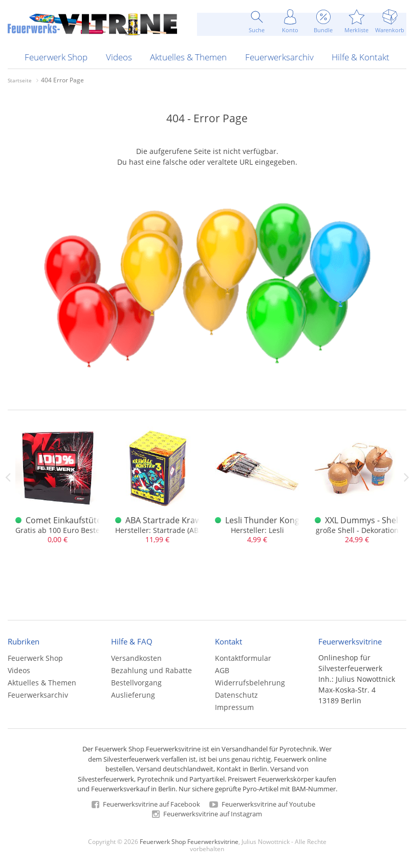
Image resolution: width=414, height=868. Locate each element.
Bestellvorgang (136, 683)
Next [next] (406, 477)
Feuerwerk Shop (56, 57)
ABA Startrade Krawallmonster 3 (188, 520)
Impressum (234, 707)
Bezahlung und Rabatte (151, 670)
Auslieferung (133, 695)
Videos (119, 57)
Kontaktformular (243, 658)
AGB (222, 670)
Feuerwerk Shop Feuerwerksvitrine (189, 841)
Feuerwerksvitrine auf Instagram (207, 814)
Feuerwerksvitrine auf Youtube (262, 804)
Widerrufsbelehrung (250, 683)
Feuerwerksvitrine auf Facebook (146, 804)
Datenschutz (236, 695)
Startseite (20, 80)
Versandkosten (136, 658)
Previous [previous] (8, 477)
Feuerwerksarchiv (279, 57)
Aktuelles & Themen (188, 57)
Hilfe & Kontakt (361, 57)
